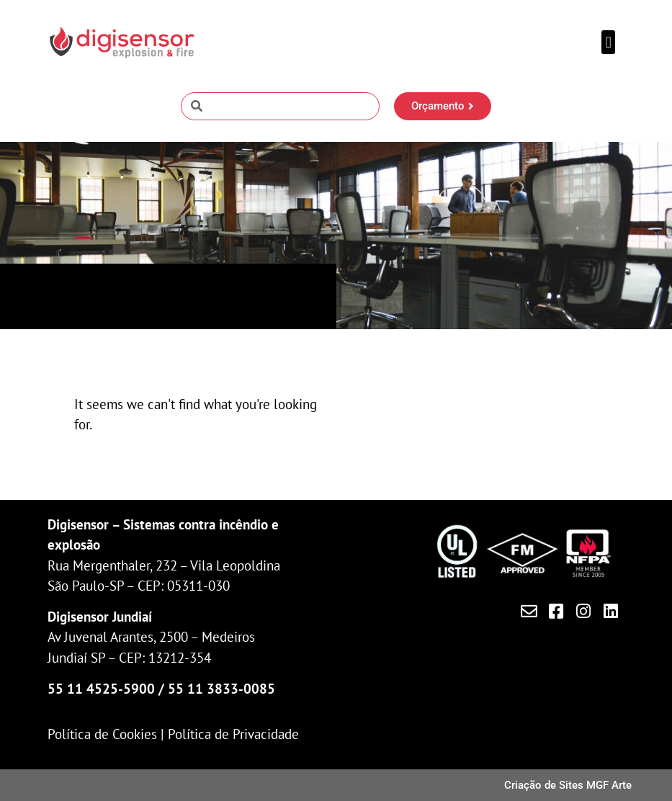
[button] (608, 42)
